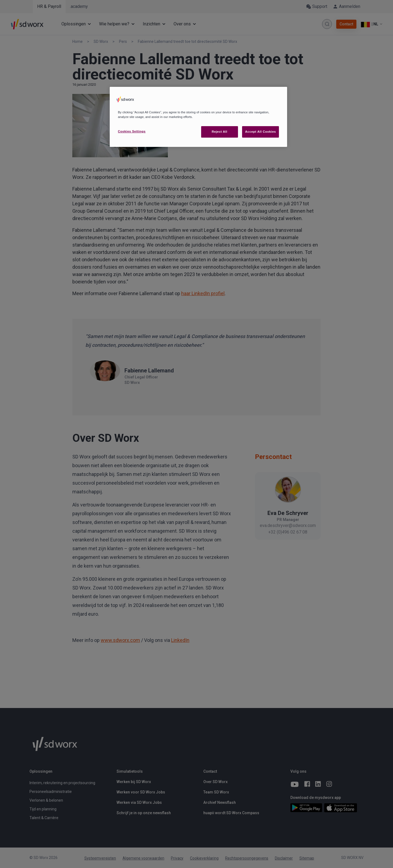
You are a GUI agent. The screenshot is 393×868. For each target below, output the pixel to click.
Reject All (220, 132)
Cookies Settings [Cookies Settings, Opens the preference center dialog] (132, 131)
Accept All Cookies (260, 132)
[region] (198, 117)
